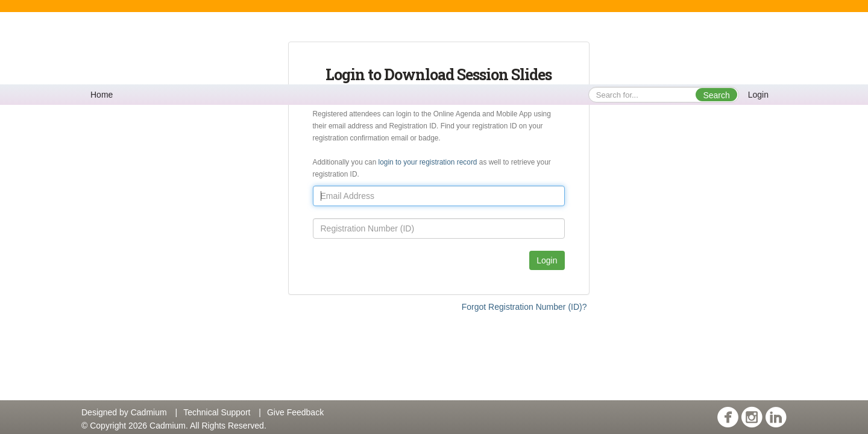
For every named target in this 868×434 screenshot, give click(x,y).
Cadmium (149, 412)
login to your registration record (429, 162)
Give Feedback (295, 412)
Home (102, 95)
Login (758, 95)
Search (716, 95)
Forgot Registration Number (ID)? (524, 307)
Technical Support (217, 412)
